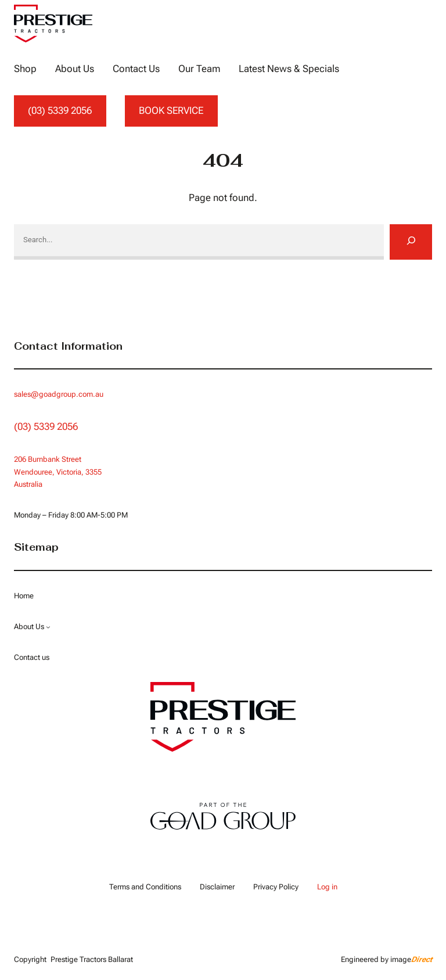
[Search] (411, 242)
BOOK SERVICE (171, 110)
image (411, 959)
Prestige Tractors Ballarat (92, 959)
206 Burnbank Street (48, 459)
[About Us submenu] (48, 627)
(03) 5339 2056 (60, 110)
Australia (28, 484)
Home (24, 596)
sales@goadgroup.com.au (59, 394)
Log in (327, 887)
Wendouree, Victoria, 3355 (58, 472)
